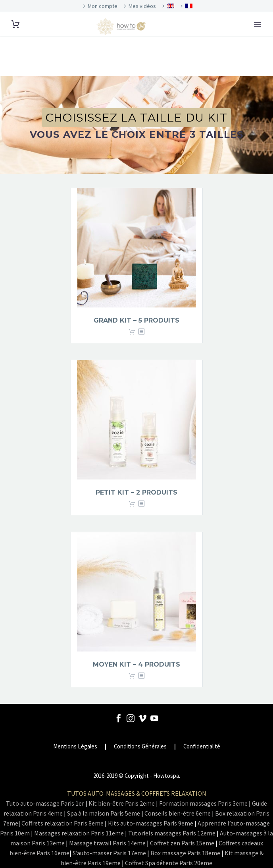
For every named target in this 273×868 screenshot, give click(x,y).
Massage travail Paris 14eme (107, 843)
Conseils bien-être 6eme (178, 813)
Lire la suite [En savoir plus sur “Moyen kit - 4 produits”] (132, 676)
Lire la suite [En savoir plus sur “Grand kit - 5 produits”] (132, 332)
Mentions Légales (75, 747)
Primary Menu (258, 24)
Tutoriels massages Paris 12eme (172, 833)
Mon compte (103, 6)
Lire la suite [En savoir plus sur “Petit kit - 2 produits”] (132, 504)
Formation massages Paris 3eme (203, 803)
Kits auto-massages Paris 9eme (151, 823)
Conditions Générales (140, 747)
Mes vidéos (142, 6)
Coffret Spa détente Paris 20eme (169, 863)
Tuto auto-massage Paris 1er (45, 803)
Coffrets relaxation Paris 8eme (62, 823)
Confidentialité (202, 747)
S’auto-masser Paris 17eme (109, 853)
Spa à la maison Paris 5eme (104, 813)
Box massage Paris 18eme (185, 853)
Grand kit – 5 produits (136, 320)
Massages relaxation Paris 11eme (79, 833)
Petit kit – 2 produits (136, 492)
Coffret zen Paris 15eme (182, 843)
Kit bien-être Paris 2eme (122, 803)
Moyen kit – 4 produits (136, 664)
